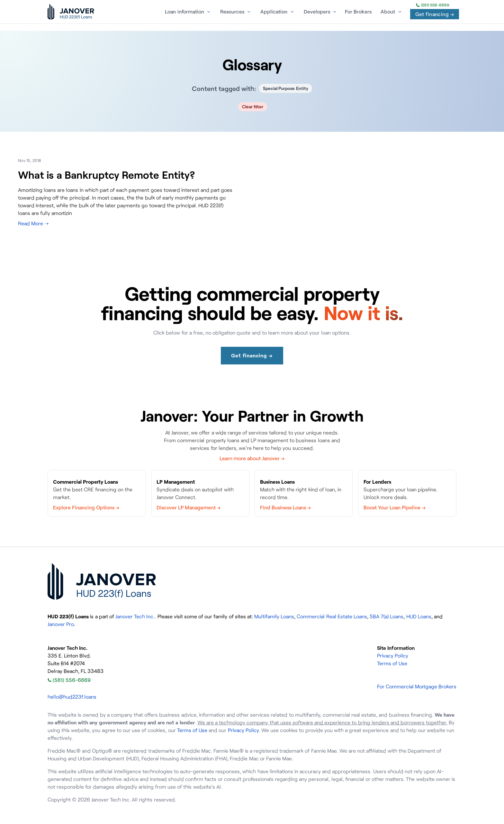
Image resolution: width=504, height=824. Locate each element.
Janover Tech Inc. (135, 616)
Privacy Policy (393, 656)
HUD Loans (419, 616)
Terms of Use (392, 663)
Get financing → (435, 14)
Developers (317, 12)
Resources (232, 12)
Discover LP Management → (189, 507)
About (388, 12)
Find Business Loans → (285, 507)
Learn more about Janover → (252, 458)
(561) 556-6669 (433, 5)
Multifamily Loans (274, 616)
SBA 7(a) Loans (387, 616)
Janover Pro (61, 624)
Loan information (184, 12)
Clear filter (253, 107)
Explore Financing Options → (86, 507)
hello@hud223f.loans (72, 697)
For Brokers (358, 12)
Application (274, 12)
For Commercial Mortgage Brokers (417, 686)
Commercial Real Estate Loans (332, 616)
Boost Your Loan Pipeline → (395, 507)
